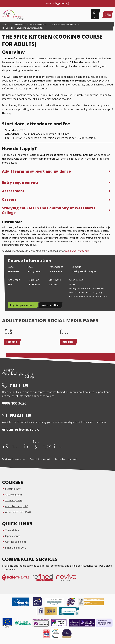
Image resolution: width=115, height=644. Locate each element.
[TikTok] (57, 446)
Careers (9, 199)
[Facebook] (5, 446)
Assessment (13, 191)
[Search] (95, 14)
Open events (13, 536)
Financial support (16, 548)
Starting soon (13, 489)
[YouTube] (36, 446)
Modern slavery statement (66, 459)
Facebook (12, 342)
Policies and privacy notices (14, 459)
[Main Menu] (108, 14)
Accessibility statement (40, 459)
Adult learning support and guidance (36, 171)
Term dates (12, 530)
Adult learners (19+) (17, 506)
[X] (26, 446)
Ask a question (50, 305)
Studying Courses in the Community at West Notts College (49, 210)
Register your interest (22, 305)
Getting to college (16, 542)
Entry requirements (20, 182)
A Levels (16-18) (14, 495)
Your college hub (57, 3)
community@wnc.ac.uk (77, 251)
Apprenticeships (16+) (18, 512)
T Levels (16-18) (14, 500)
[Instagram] (16, 446)
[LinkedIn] (47, 446)
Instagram (68, 342)
